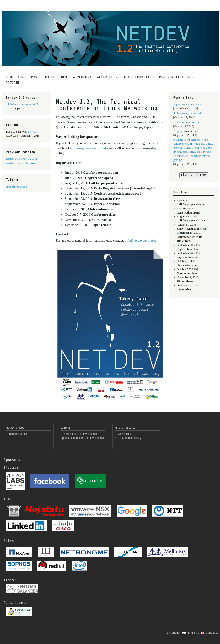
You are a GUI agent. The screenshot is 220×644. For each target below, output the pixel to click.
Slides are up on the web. (188, 113)
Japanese (209, 633)
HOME (10, 77)
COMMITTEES (145, 77)
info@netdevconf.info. (140, 240)
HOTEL (50, 77)
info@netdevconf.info (84, 434)
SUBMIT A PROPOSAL (76, 77)
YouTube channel (17, 434)
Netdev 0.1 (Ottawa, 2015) (22, 159)
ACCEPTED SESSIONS (114, 77)
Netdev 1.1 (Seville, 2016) (21, 164)
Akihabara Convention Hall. (22, 105)
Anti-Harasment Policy (128, 438)
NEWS (21, 77)
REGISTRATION (171, 77)
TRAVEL (35, 77)
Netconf (33, 132)
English (190, 633)
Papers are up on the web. (188, 105)
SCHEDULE (195, 77)
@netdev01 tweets (17, 187)
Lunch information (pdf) (188, 122)
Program (179, 131)
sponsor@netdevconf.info (90, 148)
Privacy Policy (123, 434)
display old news (194, 175)
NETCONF (13, 83)
